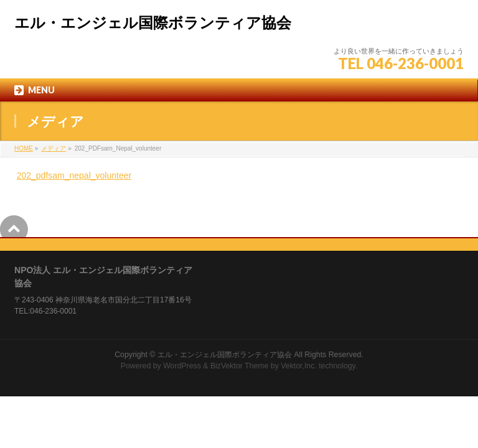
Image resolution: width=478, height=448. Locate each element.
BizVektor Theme (240, 366)
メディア (54, 148)
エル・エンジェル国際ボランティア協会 (153, 23)
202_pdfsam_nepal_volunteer (74, 175)
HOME (24, 148)
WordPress (182, 366)
